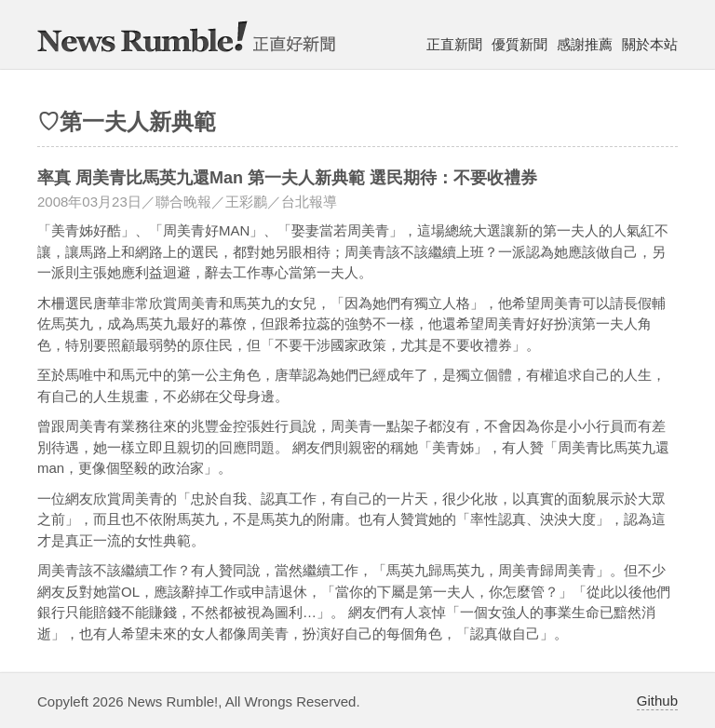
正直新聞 (454, 44)
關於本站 (650, 44)
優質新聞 (519, 44)
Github (657, 701)
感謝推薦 (585, 44)
